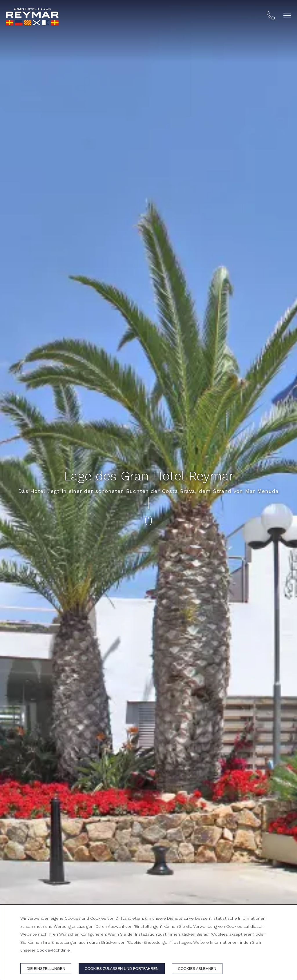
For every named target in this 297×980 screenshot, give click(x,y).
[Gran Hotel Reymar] (32, 17)
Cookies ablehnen (197, 969)
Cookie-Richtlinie (53, 950)
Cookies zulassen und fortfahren (122, 969)
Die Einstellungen (46, 969)
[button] (287, 16)
